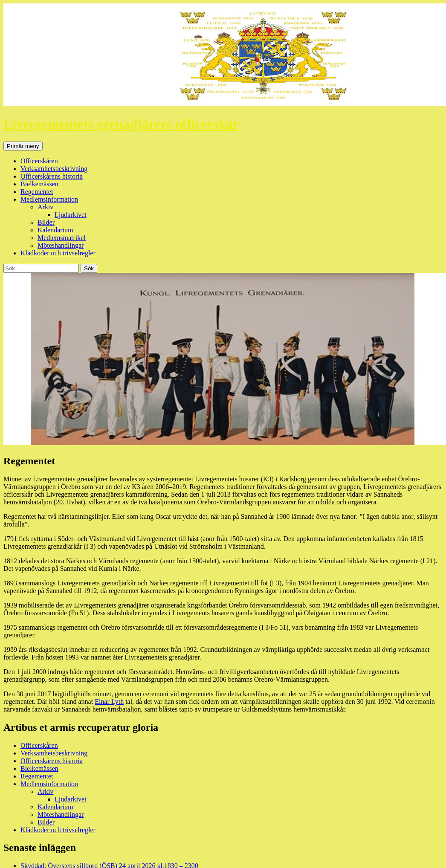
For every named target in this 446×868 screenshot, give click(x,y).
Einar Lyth (109, 702)
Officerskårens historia (52, 176)
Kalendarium (55, 230)
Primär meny (23, 146)
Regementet (37, 192)
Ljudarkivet (71, 215)
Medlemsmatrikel (62, 238)
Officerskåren (39, 161)
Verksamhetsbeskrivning (54, 169)
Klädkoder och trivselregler (58, 253)
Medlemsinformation (49, 199)
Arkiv (45, 207)
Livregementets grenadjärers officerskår (121, 124)
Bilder (46, 222)
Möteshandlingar (61, 245)
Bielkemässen (39, 184)
